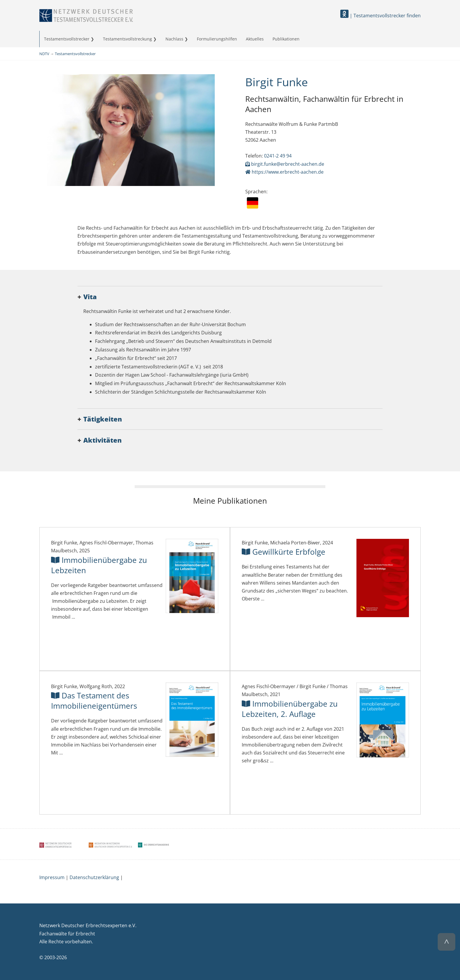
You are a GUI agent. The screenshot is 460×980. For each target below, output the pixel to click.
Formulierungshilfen (217, 39)
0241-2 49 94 (278, 156)
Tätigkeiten (103, 419)
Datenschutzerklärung (94, 877)
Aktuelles (255, 39)
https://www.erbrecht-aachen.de (284, 172)
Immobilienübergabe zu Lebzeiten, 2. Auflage (290, 709)
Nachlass (174, 39)
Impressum (52, 877)
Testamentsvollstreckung (127, 39)
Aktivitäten (103, 440)
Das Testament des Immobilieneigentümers (94, 701)
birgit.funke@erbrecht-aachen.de (285, 164)
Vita (90, 297)
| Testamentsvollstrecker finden (380, 16)
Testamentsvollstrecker (67, 39)
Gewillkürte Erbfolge (284, 552)
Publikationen (286, 39)
